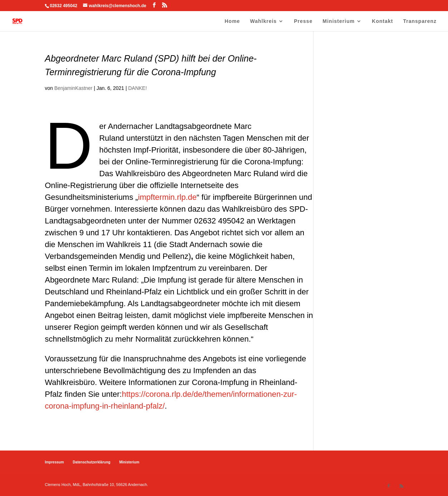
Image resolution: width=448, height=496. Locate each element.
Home (232, 21)
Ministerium (339, 21)
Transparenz (420, 21)
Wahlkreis (264, 21)
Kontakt (382, 21)
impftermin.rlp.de (167, 197)
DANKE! (137, 88)
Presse (303, 21)
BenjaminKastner (74, 88)
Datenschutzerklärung (91, 462)
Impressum (54, 462)
